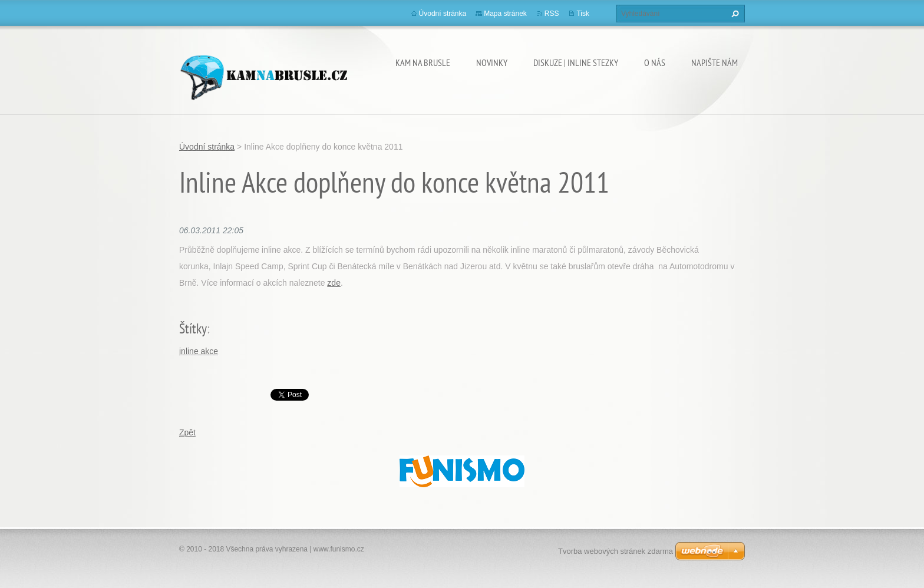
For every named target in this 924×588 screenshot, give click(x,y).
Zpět (187, 432)
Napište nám (715, 62)
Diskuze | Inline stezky (576, 62)
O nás (655, 62)
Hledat (734, 14)
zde (334, 283)
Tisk (583, 14)
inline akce (199, 351)
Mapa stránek (505, 14)
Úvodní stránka (443, 14)
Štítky (193, 328)
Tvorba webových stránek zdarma (616, 551)
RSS (552, 14)
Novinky (492, 62)
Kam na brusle (423, 62)
